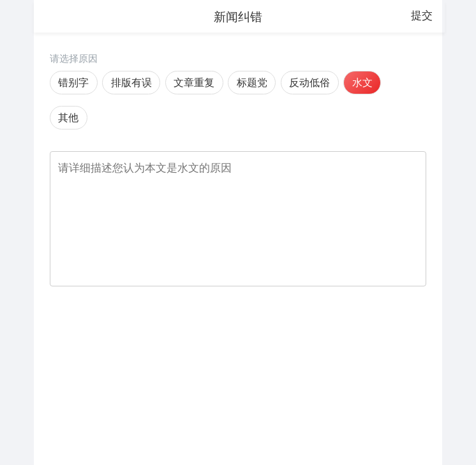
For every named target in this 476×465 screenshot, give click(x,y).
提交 (422, 15)
